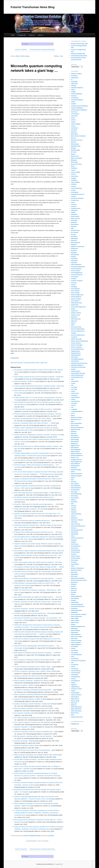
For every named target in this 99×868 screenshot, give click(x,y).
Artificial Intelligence (77, 108)
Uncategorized (75, 681)
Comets (73, 190)
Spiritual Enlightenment (78, 626)
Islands (73, 369)
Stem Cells (74, 639)
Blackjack (74, 160)
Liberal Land (75, 393)
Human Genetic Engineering (79, 341)
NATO (73, 478)
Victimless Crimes (76, 689)
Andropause (75, 98)
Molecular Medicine (77, 456)
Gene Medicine (75, 289)
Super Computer (76, 643)
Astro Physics (75, 114)
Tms (72, 663)
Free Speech (75, 277)
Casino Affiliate (76, 172)
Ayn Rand (74, 130)
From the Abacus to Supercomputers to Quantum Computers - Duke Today (38, 460)
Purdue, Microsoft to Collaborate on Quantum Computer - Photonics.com (37, 435)
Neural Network (76, 486)
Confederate (75, 192)
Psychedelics (75, 564)
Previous (56, 56)
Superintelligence (76, 645)
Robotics (74, 584)
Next (62, 56)
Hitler (73, 325)
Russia (73, 594)
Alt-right (74, 86)
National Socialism (77, 474)
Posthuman (74, 548)
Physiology (74, 532)
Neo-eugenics (75, 484)
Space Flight (75, 618)
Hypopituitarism (76, 353)
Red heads (74, 576)
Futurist (73, 285)
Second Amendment (77, 604)
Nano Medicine (75, 464)
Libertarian (74, 395)
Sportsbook (75, 632)
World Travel (75, 713)
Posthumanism (76, 550)
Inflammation (75, 361)
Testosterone (75, 659)
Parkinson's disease (77, 520)
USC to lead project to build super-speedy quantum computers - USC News (38, 562)
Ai (72, 80)
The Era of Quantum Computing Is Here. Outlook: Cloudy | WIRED (35, 671)
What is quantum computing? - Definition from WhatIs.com (33, 680)
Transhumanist (75, 673)
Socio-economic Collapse (79, 614)
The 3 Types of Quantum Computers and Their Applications (33, 722)
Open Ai (73, 516)
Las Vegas (74, 387)
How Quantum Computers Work (24, 713)
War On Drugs (75, 701)
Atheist (73, 122)
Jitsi (72, 379)
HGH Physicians (76, 319)
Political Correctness (77, 538)
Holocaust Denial (76, 327)
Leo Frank (74, 389)
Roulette (74, 592)
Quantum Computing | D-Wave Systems (27, 745)
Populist (74, 542)
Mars (73, 421)
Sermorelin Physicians (78, 606)
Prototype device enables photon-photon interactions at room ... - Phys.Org (38, 532)
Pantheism (74, 518)
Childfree (74, 184)
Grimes (73, 309)
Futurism (74, 283)
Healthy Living (75, 315)
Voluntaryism (75, 697)
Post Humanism (76, 546)
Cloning (73, 186)
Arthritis (74, 104)
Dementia (74, 222)
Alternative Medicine (77, 88)
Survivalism (75, 647)
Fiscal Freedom (76, 271)
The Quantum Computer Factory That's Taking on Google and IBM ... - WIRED (39, 567)
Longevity (74, 409)
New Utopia (74, 496)
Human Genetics (76, 343)
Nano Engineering (76, 462)
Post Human (75, 544)
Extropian (74, 253)
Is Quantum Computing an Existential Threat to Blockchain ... (34, 690)
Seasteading (75, 602)
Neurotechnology (76, 494)
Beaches (74, 138)
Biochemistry (75, 144)
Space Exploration (76, 616)
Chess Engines (76, 182)
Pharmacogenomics (77, 530)
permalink (51, 836)
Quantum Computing (29, 836)
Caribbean (74, 168)
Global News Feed (76, 303)
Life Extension (75, 401)
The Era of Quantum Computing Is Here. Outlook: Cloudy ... (33, 667)
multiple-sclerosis (76, 460)
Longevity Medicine (77, 411)
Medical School (76, 429)
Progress (74, 554)
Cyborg (73, 212)
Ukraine (73, 679)
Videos (73, 691)
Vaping (73, 683)
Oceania (74, 508)
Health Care (75, 311)
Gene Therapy (75, 291)
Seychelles (74, 608)
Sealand (73, 600)
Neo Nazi (74, 482)
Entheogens (75, 239)
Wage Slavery (75, 699)
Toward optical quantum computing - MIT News (29, 509)
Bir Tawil (74, 152)
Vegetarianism (75, 687)
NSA (72, 504)
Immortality (74, 357)
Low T (73, 413)
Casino (73, 170)
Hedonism (74, 317)
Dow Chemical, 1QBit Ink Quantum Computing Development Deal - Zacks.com (39, 551)
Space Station (75, 620)
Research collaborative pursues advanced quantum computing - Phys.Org (38, 414)
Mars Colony (75, 425)
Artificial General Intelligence (80, 106)
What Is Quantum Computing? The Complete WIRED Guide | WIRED (36, 755)
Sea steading (75, 598)
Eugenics (74, 244)
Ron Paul (74, 590)
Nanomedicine (75, 466)
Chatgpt (73, 178)
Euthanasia (74, 248)
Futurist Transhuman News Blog (33, 7)
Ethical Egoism (76, 243)
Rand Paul (74, 572)
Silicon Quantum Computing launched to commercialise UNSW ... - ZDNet (38, 660)
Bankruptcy (75, 134)
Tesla (73, 657)
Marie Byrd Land (76, 419)
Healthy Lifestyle (76, 313)
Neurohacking (75, 490)
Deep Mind (74, 220)
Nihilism (74, 500)
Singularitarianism (76, 610)
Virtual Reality (75, 693)
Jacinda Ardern (76, 371)
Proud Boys (75, 560)
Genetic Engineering (77, 295)
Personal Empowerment (78, 526)
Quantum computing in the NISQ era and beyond (30, 676)
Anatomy (74, 96)
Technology (75, 653)
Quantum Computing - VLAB (23, 727)
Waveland (74, 703)
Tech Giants (75, 651)
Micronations (75, 441)
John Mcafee (75, 381)
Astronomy (74, 116)
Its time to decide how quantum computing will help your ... (33, 520)
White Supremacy (76, 711)
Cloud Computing (76, 188)
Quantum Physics (76, 570)
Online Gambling (76, 514)
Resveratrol (75, 582)
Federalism (74, 261)
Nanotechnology (76, 470)
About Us (40, 35)
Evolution (74, 251)
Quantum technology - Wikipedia (25, 741)
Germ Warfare (75, 301)
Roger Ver (74, 588)
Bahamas (74, 132)
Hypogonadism (76, 351)
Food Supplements (77, 273)
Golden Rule (75, 305)
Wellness (74, 705)
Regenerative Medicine (78, 578)
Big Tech (74, 142)
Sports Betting (75, 630)
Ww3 (73, 715)
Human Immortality (77, 345)
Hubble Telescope (76, 339)
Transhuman (75, 669)
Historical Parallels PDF (78, 54)
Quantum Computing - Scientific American (28, 609)
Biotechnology (75, 150)
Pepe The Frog (75, 524)
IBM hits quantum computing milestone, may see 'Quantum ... (34, 736)
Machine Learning (76, 417)
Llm (72, 407)
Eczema (73, 235)
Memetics (74, 433)
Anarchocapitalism (77, 94)
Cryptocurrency (76, 208)
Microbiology (75, 439)
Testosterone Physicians (78, 661)
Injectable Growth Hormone (79, 363)
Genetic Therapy (76, 299)
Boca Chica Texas (76, 164)
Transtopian (75, 675)
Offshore (74, 510)
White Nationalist (76, 709)
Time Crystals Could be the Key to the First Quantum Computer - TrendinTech (39, 377)
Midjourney (74, 444)
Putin (73, 566)
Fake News (74, 259)
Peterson (74, 528)
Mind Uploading (76, 450)
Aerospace (74, 76)
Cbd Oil (73, 174)
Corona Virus (75, 200)
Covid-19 (74, 204)
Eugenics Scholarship (78, 246)
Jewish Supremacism (77, 375)
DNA (72, 228)
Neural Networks (76, 488)
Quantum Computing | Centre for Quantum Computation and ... (34, 732)
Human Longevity (76, 347)
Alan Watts (74, 82)
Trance (73, 667)
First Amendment (76, 269)
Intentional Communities (78, 367)
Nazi (72, 480)
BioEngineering (76, 146)
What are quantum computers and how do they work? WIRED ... (35, 708)
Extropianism (75, 255)
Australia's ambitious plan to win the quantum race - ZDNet (33, 613)
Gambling (74, 287)
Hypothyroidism (76, 355)
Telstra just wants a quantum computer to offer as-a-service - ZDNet (36, 409)
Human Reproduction (77, 349)
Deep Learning (75, 218)
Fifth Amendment (76, 265)
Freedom (74, 279)
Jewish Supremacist (77, 377)
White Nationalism (76, 707)
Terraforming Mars (77, 655)
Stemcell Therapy (76, 641)
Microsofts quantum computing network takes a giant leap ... (30, 363)
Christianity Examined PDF (79, 56)
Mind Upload (75, 448)
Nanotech (74, 468)
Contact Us (32, 35)
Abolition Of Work (76, 74)
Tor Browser (75, 665)
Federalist (74, 263)
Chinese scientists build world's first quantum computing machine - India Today (39, 386)
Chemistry (74, 180)
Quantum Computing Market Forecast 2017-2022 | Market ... (33, 418)
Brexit (73, 166)
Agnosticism (75, 78)
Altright (73, 92)
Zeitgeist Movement (77, 717)
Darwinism (74, 214)
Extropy (73, 257)
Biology (73, 148)
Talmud (73, 649)
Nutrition (74, 506)
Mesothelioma (75, 437)
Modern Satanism (76, 454)
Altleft (73, 90)
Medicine (74, 431)
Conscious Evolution (77, 198)
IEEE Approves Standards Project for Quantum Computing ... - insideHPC (38, 653)
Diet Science (75, 224)
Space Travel (75, 622)
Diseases (74, 226)
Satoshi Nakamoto (76, 596)
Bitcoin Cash (75, 156)
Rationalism (75, 574)
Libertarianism (75, 397)
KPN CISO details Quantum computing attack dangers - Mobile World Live (38, 493)
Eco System (75, 232)
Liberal (73, 391)
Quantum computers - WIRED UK (25, 685)
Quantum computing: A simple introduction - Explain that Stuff (34, 704)
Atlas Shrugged (76, 124)
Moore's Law (75, 458)
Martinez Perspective (77, 427)
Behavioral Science (77, 140)
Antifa (73, 102)
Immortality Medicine (77, 359)
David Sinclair (75, 216)
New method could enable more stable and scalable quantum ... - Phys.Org (38, 597)
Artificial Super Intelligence (79, 110)
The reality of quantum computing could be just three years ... (34, 718)
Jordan (73, 383)
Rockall (73, 586)
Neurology (74, 492)
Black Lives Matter (77, 158)
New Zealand (75, 498)
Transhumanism (76, 671)
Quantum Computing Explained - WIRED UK (28, 699)
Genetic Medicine (76, 297)
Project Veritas (75, 556)
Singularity (74, 612)
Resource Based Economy (79, 580)
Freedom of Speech (77, 281)
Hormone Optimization (78, 329)
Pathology (74, 522)
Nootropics (74, 502)
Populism (74, 540)
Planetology (75, 534)
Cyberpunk (74, 210)
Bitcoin (73, 154)
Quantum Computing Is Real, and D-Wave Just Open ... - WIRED (35, 423)
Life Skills (74, 403)
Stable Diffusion (76, 634)
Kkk (72, 385)
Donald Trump (75, 230)
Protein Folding (76, 558)
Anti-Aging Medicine (77, 100)
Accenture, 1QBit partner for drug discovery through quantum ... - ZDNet (37, 504)
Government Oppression (78, 307)
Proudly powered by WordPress (45, 864)
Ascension (74, 112)
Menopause (75, 435)
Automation (75, 128)
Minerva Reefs (75, 452)
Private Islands (75, 552)
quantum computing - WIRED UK (25, 381)
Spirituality (74, 628)
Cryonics (74, 206)
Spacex (73, 624)
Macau (73, 415)
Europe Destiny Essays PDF (79, 44)
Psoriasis (74, 562)
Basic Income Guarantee (78, 136)
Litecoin (73, 405)
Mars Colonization (76, 423)
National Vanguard (77, 476)
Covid (73, 202)
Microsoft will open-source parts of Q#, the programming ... (33, 750)
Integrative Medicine (77, 365)
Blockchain (74, 162)
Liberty (73, 399)
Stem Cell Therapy (76, 637)
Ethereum (74, 241)
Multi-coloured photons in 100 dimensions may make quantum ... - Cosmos (38, 578)
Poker (73, 536)
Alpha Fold (74, 84)
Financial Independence (78, 267)
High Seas (74, 321)
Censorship (75, 176)
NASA (73, 472)
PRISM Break (75, 724)
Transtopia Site (22, 35)
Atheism (74, 120)
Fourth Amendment (77, 275)
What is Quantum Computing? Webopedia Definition (31, 694)
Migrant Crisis (75, 446)
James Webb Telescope (78, 373)
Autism (73, 126)
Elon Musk (74, 237)
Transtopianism (76, 677)
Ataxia (73, 118)
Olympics (74, 512)
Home (13, 35)
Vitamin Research (76, 695)
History (73, 323)
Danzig (38, 836)
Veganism (74, 685)
